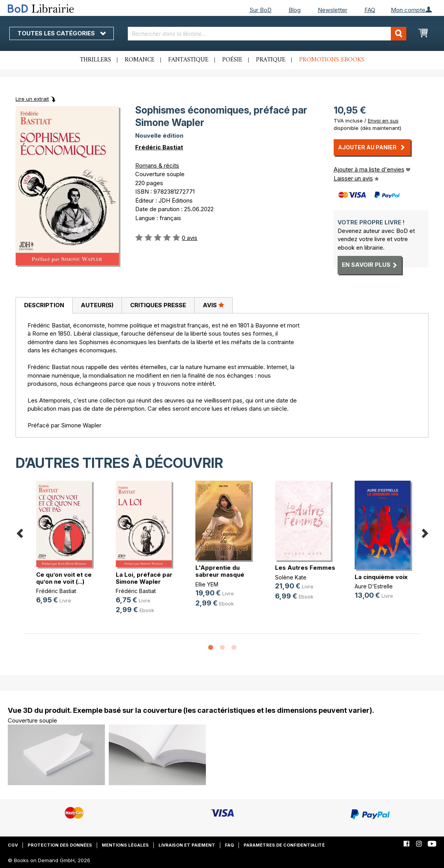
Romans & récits (157, 165)
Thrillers (96, 60)
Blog (295, 10)
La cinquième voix (381, 577)
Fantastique (188, 60)
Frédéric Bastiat (159, 147)
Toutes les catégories (62, 33)
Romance (140, 60)
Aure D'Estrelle (374, 586)
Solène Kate (291, 577)
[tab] (44, 306)
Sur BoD (260, 10)
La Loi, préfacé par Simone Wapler (144, 578)
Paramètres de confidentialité (284, 845)
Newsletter (333, 10)
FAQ (370, 10)
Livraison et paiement (187, 845)
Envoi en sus (383, 121)
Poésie (232, 60)
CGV (13, 845)
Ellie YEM (207, 584)
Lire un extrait (32, 99)
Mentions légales (125, 845)
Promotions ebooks (332, 60)
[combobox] (267, 34)
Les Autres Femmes (305, 568)
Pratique (271, 60)
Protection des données (60, 845)
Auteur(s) (97, 305)
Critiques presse (158, 305)
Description (44, 305)
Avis (213, 305)
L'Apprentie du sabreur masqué (220, 571)
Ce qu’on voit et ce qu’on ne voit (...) (64, 578)
